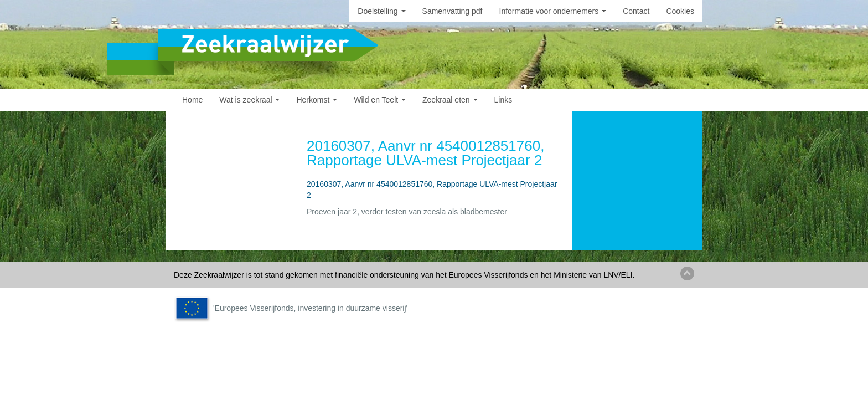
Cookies (680, 11)
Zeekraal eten (450, 100)
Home (192, 100)
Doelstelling (381, 11)
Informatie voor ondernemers (553, 11)
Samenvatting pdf (453, 11)
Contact (636, 11)
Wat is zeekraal (249, 100)
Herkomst (317, 100)
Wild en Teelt (380, 100)
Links (503, 100)
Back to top (687, 273)
